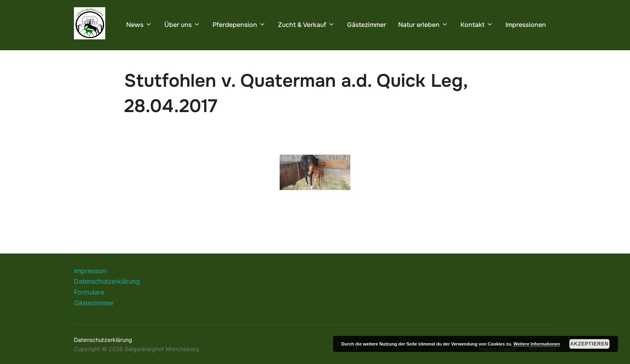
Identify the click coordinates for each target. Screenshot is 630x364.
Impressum (90, 271)
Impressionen (526, 25)
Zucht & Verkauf (307, 25)
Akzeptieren (589, 344)
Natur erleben (423, 25)
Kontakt (477, 25)
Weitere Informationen (537, 344)
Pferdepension (239, 25)
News (139, 25)
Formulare (89, 292)
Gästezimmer (367, 25)
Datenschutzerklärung (107, 281)
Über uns (182, 25)
